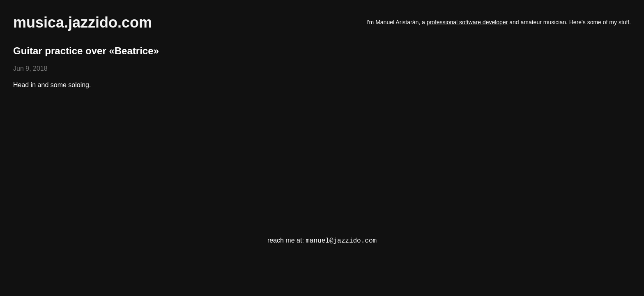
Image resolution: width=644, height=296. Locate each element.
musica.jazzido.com (83, 22)
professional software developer (467, 22)
